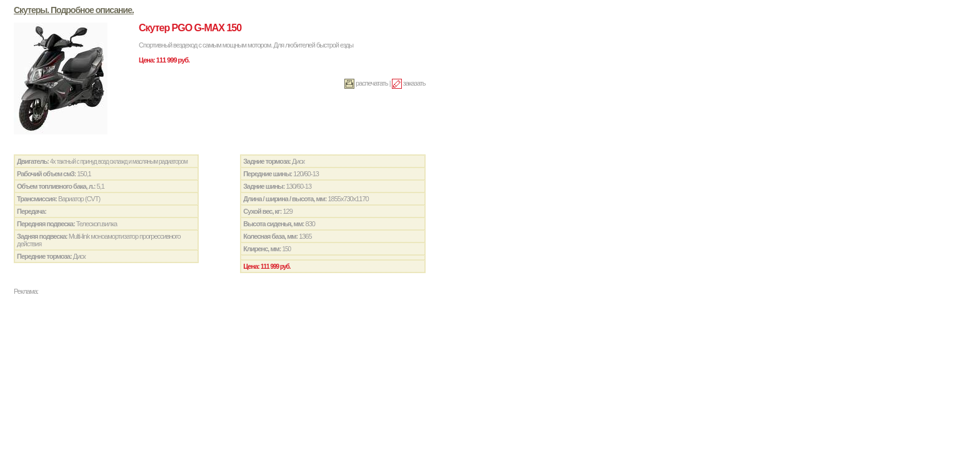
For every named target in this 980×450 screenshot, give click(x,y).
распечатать (366, 83)
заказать (409, 83)
